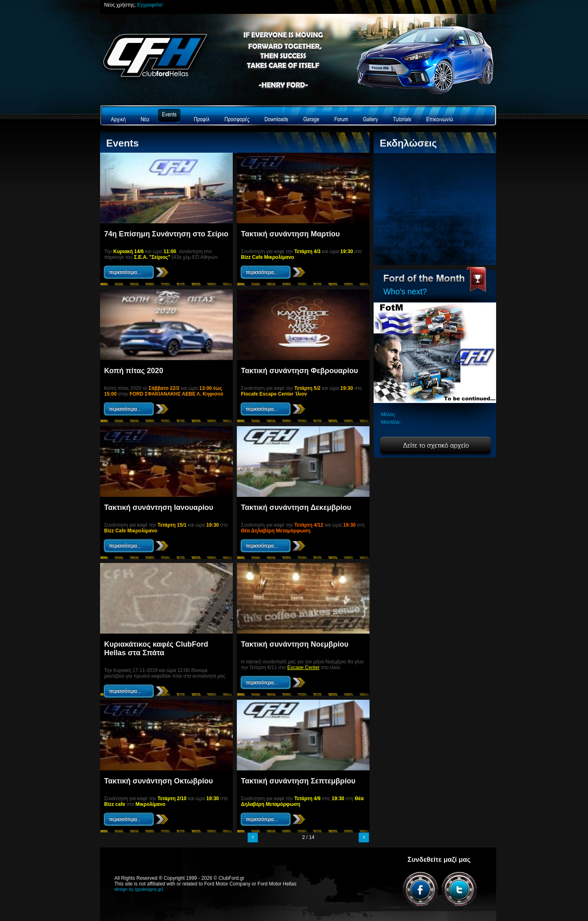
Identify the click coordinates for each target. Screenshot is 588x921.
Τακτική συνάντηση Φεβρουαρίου (300, 371)
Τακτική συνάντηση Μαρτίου (290, 234)
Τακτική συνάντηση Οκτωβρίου (158, 781)
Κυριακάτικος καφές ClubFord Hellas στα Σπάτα (156, 648)
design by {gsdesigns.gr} (139, 889)
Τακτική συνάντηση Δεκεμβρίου (296, 507)
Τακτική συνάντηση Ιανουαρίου (159, 507)
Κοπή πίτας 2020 (134, 371)
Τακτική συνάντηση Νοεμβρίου (295, 644)
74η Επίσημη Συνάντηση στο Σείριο (166, 234)
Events (122, 143)
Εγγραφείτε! (150, 5)
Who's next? (405, 291)
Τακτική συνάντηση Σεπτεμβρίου (298, 781)
